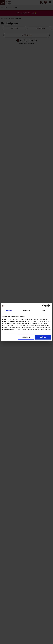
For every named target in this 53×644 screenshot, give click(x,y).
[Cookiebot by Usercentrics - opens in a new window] (44, 306)
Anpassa (26, 337)
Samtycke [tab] (9, 311)
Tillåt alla (43, 337)
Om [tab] (44, 311)
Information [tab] (27, 311)
